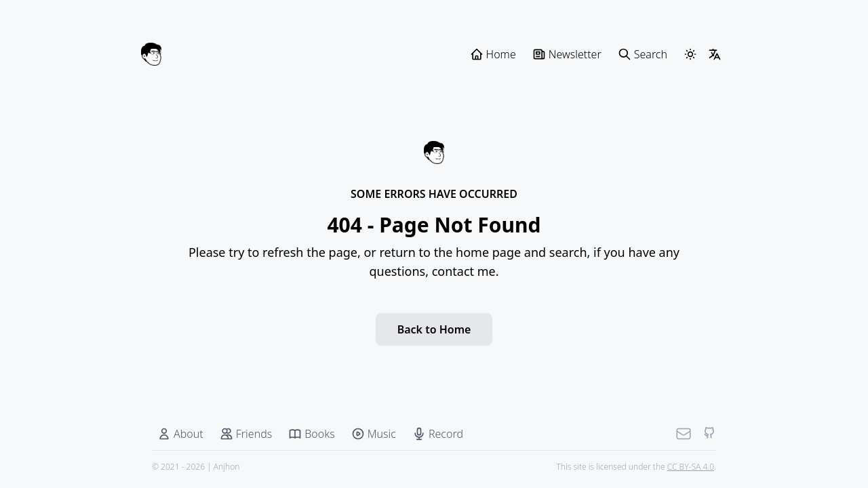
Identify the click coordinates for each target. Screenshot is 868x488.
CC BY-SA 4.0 (691, 467)
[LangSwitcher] (715, 54)
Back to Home (434, 329)
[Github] (709, 434)
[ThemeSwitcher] (690, 54)
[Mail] (684, 434)
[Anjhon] (151, 54)
